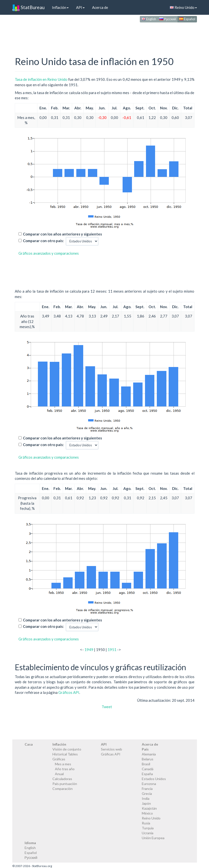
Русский (168, 19)
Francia (147, 789)
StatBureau (28, 7)
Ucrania (148, 833)
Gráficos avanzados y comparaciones (49, 253)
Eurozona (149, 784)
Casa (29, 744)
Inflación (60, 7)
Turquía (148, 828)
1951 (112, 650)
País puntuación (65, 784)
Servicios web (112, 749)
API (80, 7)
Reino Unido (183, 7)
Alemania (149, 754)
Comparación (63, 789)
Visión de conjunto (67, 749)
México (147, 813)
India (146, 798)
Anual (59, 774)
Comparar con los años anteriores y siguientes (62, 234)
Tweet (107, 707)
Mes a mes (63, 764)
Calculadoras (62, 779)
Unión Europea (153, 838)
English (149, 19)
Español (187, 19)
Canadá (148, 769)
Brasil (146, 764)
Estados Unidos (154, 779)
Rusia (146, 823)
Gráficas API (111, 754)
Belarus (148, 759)
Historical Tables (65, 754)
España (147, 774)
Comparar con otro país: (43, 241)
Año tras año (65, 769)
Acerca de (100, 7)
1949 (89, 650)
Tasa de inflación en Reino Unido (41, 79)
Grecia (147, 793)
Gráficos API (69, 692)
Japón (146, 803)
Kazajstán (149, 808)
